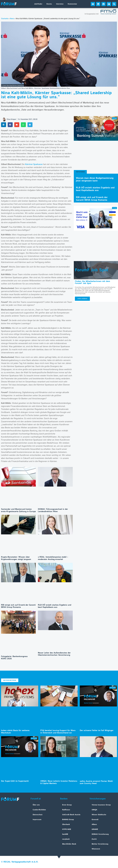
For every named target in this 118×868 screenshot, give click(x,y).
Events (49, 4)
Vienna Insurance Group (101, 805)
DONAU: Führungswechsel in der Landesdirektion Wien (53, 510)
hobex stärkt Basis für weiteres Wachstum (15, 732)
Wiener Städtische (99, 815)
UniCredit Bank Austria (71, 815)
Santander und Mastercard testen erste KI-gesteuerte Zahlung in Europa (18, 510)
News (12, 19)
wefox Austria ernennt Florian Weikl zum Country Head (96, 782)
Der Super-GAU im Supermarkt (15, 781)
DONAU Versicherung (100, 834)
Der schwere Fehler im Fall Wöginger (97, 730)
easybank (66, 839)
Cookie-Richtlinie (39, 810)
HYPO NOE (67, 829)
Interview (60, 4)
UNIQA (94, 810)
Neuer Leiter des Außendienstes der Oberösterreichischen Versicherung (54, 654)
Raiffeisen (66, 810)
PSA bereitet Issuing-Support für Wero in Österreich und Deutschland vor (58, 732)
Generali (95, 820)
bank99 (65, 834)
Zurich (94, 839)
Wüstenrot (96, 849)
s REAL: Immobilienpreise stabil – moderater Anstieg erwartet (53, 558)
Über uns (36, 805)
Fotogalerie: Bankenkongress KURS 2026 (14, 658)
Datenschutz (38, 815)
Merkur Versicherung (100, 844)
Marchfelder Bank (69, 844)
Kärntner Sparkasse (34, 164)
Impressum (37, 820)
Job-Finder (38, 4)
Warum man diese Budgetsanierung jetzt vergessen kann (95, 179)
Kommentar (72, 4)
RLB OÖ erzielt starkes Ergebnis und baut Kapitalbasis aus (55, 606)
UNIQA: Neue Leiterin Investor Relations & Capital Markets (59, 782)
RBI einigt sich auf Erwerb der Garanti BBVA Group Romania (18, 606)
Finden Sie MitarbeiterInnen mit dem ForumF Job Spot (92, 282)
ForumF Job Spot (92, 270)
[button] (114, 4)
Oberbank (66, 824)
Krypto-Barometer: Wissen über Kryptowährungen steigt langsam (16, 558)
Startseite (5, 19)
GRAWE (95, 829)
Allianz (94, 824)
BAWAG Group (68, 820)
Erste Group (67, 805)
